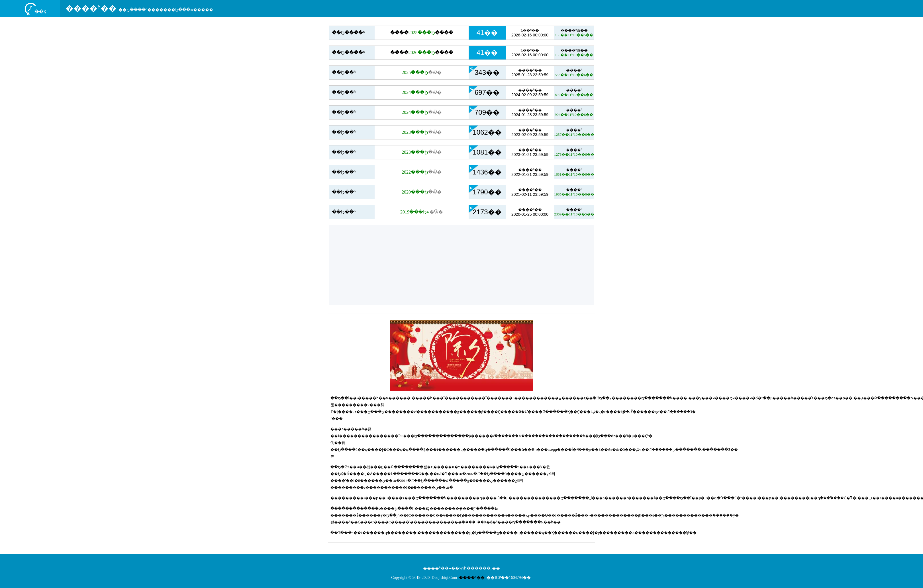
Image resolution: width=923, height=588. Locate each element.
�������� (422, 33)
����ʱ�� (91, 8)
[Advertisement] (461, 265)
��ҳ (40, 11)
